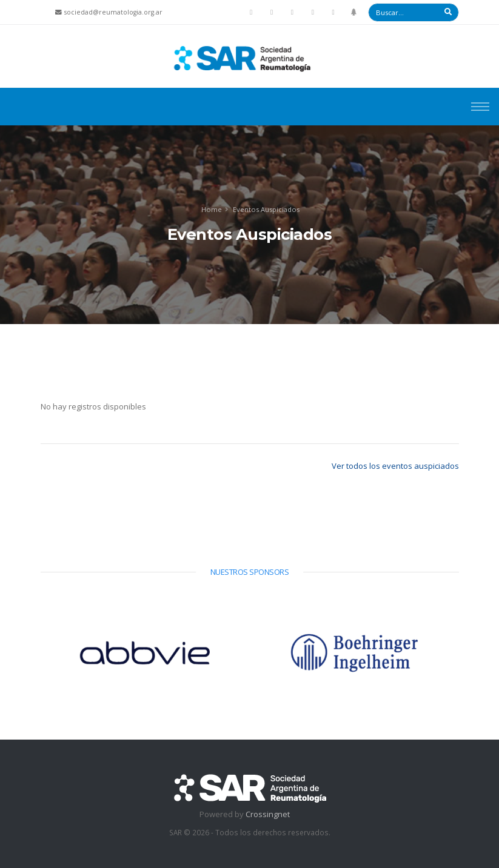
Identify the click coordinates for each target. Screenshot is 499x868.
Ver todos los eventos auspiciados (395, 466)
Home (212, 209)
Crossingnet (268, 814)
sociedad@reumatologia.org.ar (113, 12)
